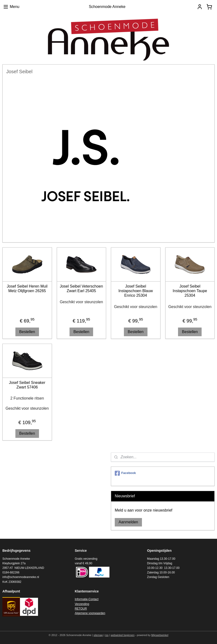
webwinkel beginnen (123, 635)
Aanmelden (128, 522)
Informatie (81, 599)
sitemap (98, 635)
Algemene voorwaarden (90, 613)
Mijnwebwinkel (160, 635)
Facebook (125, 473)
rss (107, 635)
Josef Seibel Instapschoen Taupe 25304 (190, 291)
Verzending (82, 604)
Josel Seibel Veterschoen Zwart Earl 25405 (81, 289)
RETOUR (81, 609)
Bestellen (27, 332)
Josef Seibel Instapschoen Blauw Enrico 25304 (136, 291)
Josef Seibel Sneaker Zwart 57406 (27, 385)
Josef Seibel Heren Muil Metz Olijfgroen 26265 (27, 289)
